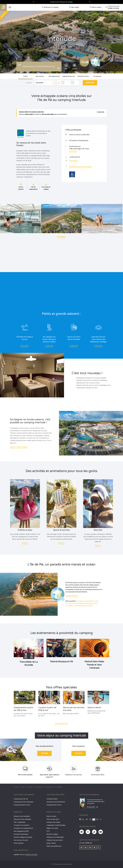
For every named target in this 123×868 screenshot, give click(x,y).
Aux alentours (98, 76)
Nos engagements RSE (21, 831)
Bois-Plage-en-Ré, (81, 601)
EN (87, 819)
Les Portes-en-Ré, (70, 603)
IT (101, 819)
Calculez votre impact (53, 822)
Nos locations (40, 76)
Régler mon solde (52, 828)
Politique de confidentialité (55, 837)
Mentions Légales (52, 834)
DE (97, 819)
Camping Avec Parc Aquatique (23, 802)
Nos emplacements (54, 76)
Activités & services (83, 76)
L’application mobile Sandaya (56, 825)
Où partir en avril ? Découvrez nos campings (61, 2)
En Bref (26, 76)
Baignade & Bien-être (69, 76)
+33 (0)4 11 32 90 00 (31, 855)
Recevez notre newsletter (22, 816)
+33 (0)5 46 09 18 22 (75, 157)
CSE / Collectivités (20, 822)
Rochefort (90, 606)
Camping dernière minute (22, 805)
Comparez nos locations (22, 825)
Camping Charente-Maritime (56, 802)
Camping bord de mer (21, 799)
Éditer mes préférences (54, 846)
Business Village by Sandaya (23, 837)
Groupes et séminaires (21, 834)
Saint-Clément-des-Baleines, (84, 603)
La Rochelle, (77, 606)
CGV (48, 831)
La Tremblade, (69, 606)
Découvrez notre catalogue (22, 819)
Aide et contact (51, 816)
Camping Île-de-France (54, 805)
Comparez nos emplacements (23, 828)
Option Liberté (51, 843)
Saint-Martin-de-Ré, (93, 601)
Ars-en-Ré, (95, 603)
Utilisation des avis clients (55, 840)
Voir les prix (90, 83)
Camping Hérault (52, 799)
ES (90, 819)
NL (83, 819)
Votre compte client (53, 819)
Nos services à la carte (21, 840)
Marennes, (84, 606)
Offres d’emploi (19, 843)
